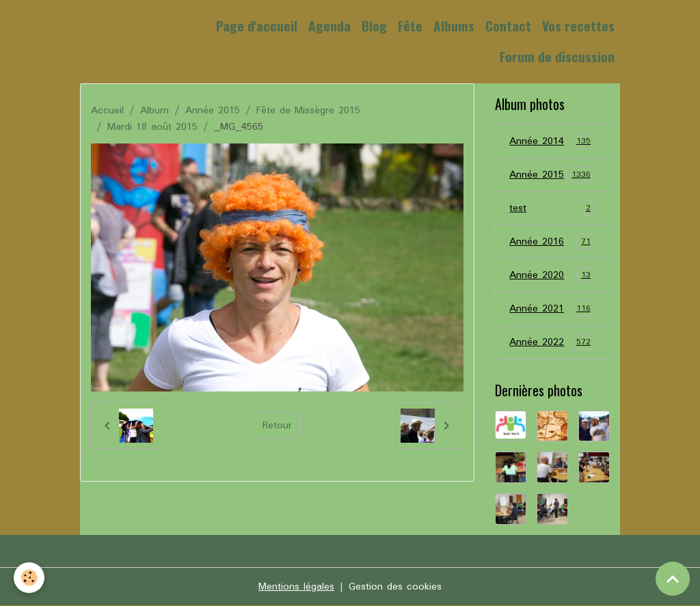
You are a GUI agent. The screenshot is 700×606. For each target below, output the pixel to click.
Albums (454, 26)
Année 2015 (213, 111)
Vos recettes (578, 26)
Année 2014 (552, 141)
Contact (508, 26)
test (552, 208)
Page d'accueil (257, 26)
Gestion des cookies (395, 587)
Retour (277, 426)
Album (154, 111)
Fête (410, 26)
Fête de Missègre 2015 (308, 111)
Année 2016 (552, 242)
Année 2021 (552, 309)
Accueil (107, 111)
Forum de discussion (557, 56)
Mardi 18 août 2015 (152, 127)
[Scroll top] (673, 579)
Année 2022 (552, 342)
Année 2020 (552, 275)
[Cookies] (29, 578)
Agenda (329, 26)
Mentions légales (296, 587)
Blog (374, 26)
